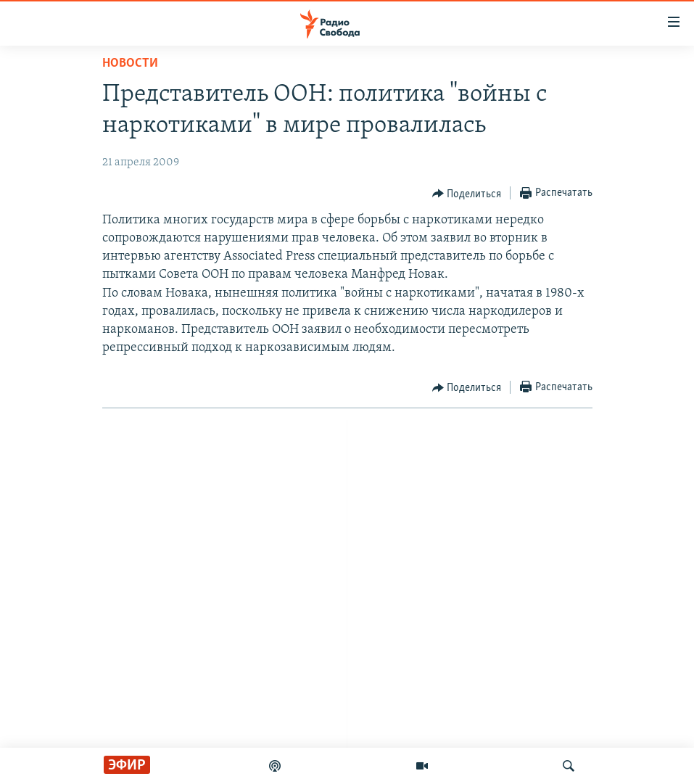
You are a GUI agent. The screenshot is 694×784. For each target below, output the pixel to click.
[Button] (467, 194)
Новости (130, 63)
